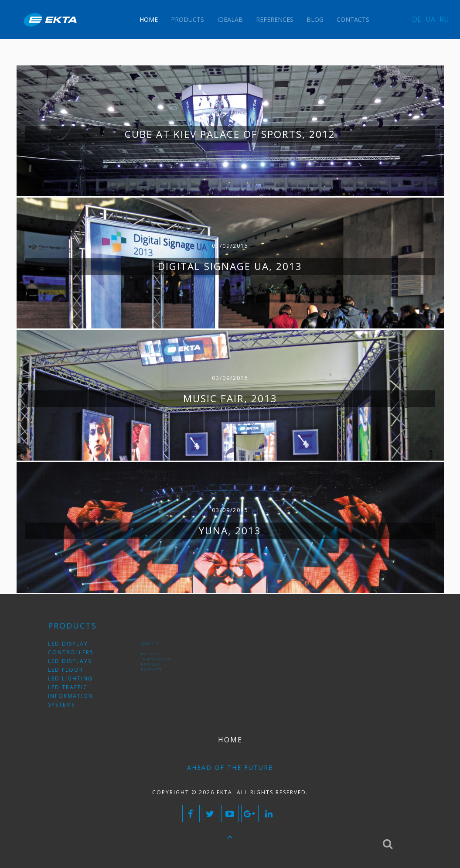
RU (444, 19)
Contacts (353, 19)
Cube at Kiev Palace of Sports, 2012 (230, 134)
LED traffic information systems (74, 689)
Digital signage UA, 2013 (230, 266)
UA (430, 19)
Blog (315, 19)
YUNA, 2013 (230, 531)
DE (417, 19)
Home (149, 19)
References (275, 19)
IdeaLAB (230, 19)
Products (187, 19)
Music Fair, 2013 (230, 398)
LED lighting (74, 676)
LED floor (70, 670)
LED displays (73, 663)
